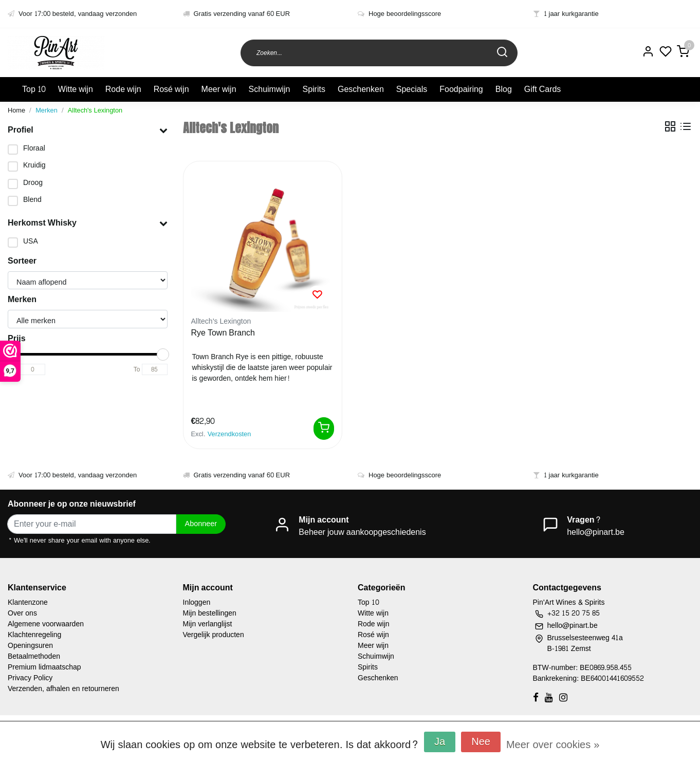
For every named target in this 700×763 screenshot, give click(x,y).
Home (16, 110)
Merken (47, 110)
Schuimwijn (270, 89)
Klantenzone (28, 602)
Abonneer (201, 524)
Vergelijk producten (214, 635)
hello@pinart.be (596, 532)
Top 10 (34, 89)
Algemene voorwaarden (46, 624)
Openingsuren (30, 646)
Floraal (34, 148)
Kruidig (34, 165)
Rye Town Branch (223, 333)
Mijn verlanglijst (208, 624)
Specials (412, 89)
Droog (33, 183)
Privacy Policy (30, 678)
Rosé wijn (171, 89)
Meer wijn (219, 89)
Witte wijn (76, 89)
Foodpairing (461, 89)
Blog (504, 89)
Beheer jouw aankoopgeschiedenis (362, 532)
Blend (32, 200)
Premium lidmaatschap (44, 667)
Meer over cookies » (553, 745)
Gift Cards (543, 89)
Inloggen (197, 602)
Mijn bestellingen (210, 613)
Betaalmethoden (34, 656)
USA (31, 241)
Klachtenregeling (34, 635)
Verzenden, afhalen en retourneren (63, 689)
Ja (440, 742)
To (137, 369)
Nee (481, 742)
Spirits (314, 89)
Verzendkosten (229, 434)
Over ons (22, 613)
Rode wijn (123, 89)
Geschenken (361, 89)
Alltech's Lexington (95, 110)
